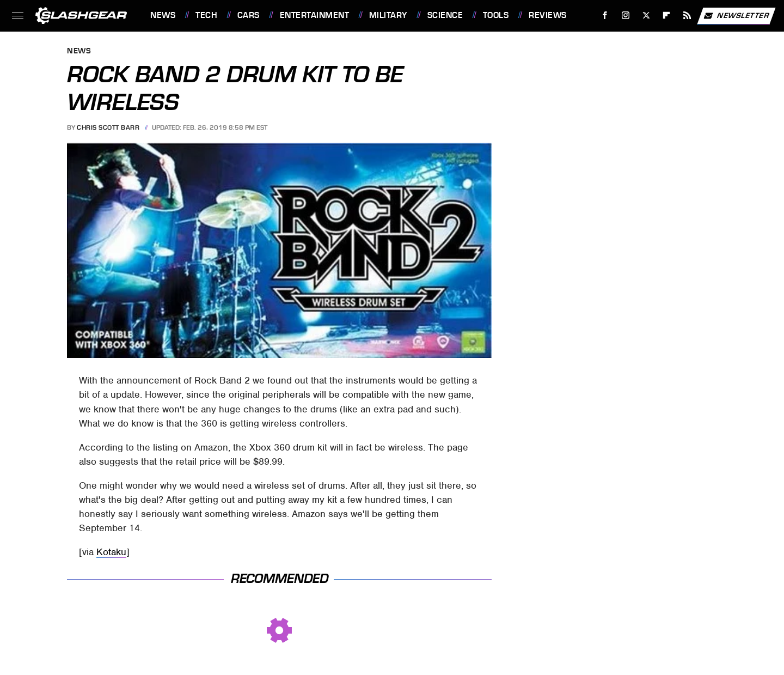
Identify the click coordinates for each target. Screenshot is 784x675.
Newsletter (736, 16)
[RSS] (687, 16)
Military (388, 15)
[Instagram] (626, 16)
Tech (206, 15)
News (163, 15)
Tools (496, 15)
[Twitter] (646, 16)
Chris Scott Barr (108, 127)
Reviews (548, 15)
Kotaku (111, 552)
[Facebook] (605, 16)
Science (445, 15)
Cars (249, 15)
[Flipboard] (667, 16)
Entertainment (315, 15)
